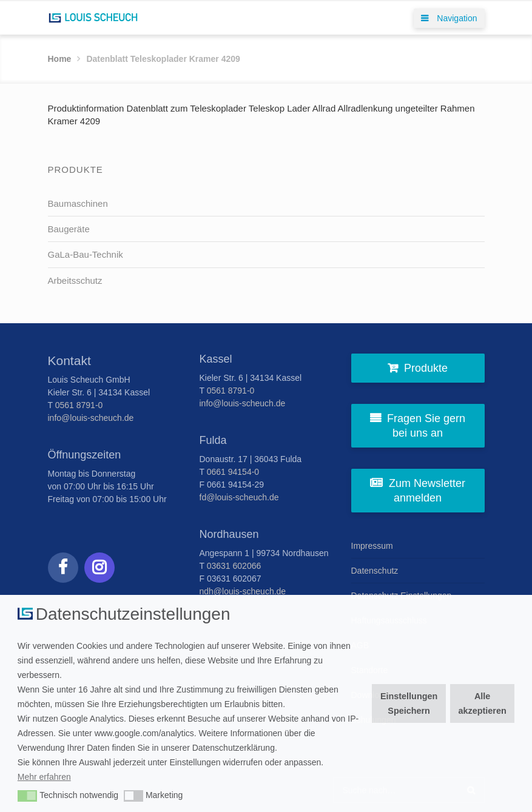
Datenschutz (375, 571)
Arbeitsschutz (75, 280)
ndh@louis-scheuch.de (243, 591)
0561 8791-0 (79, 405)
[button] (27, 796)
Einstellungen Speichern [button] (409, 703)
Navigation (449, 18)
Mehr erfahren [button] (44, 777)
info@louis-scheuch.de (91, 418)
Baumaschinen (78, 203)
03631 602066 (234, 566)
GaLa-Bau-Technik (86, 254)
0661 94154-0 (233, 472)
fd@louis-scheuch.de (239, 497)
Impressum (372, 546)
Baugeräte (69, 229)
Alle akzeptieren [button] (483, 703)
